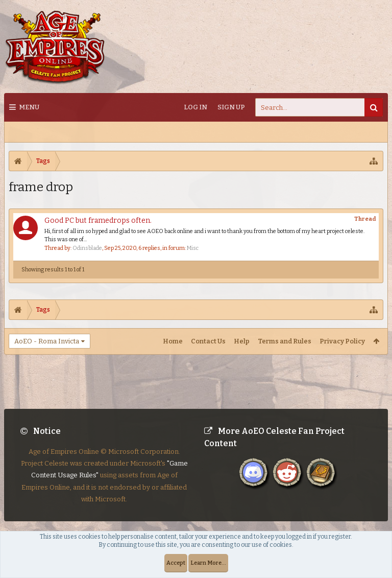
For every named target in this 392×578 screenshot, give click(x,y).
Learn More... (208, 563)
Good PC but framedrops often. (98, 221)
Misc (193, 248)
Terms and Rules (285, 341)
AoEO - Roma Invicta (47, 341)
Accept (176, 563)
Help (242, 341)
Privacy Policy (342, 341)
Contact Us (208, 341)
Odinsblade (87, 248)
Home (173, 341)
